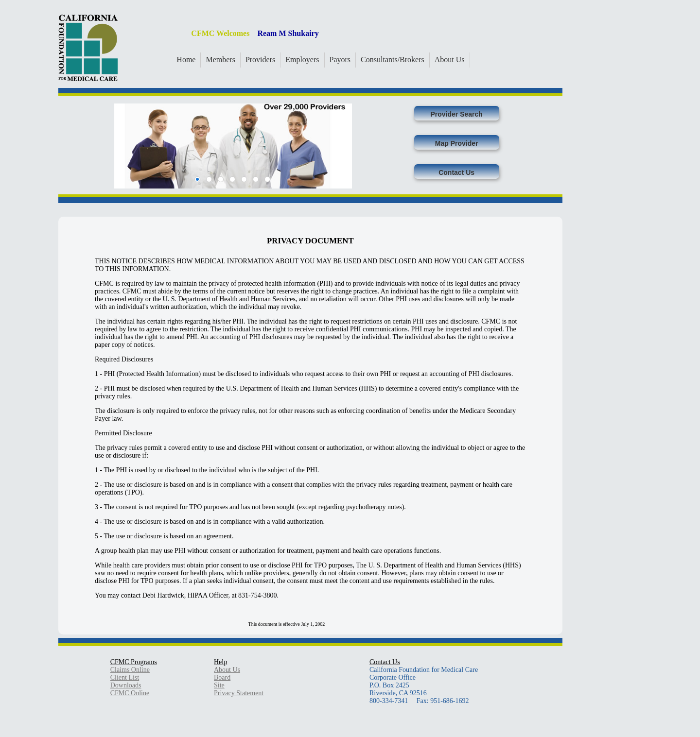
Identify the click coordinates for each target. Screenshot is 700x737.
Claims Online (130, 670)
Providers (260, 60)
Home (186, 60)
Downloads (126, 685)
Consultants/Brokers (393, 60)
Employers (302, 60)
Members (220, 60)
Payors (340, 60)
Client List (125, 677)
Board (222, 677)
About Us (450, 60)
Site (219, 685)
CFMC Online (130, 693)
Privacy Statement (239, 693)
